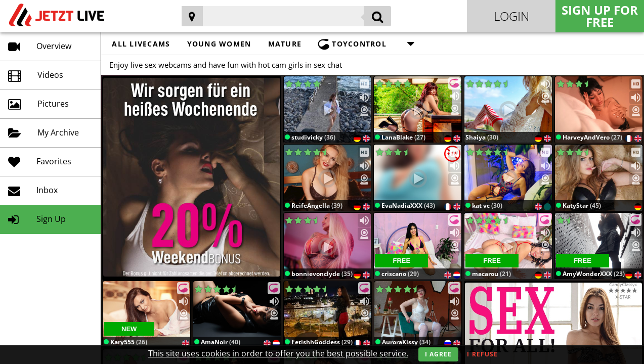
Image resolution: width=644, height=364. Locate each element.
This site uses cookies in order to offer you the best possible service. (278, 353)
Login (511, 16)
